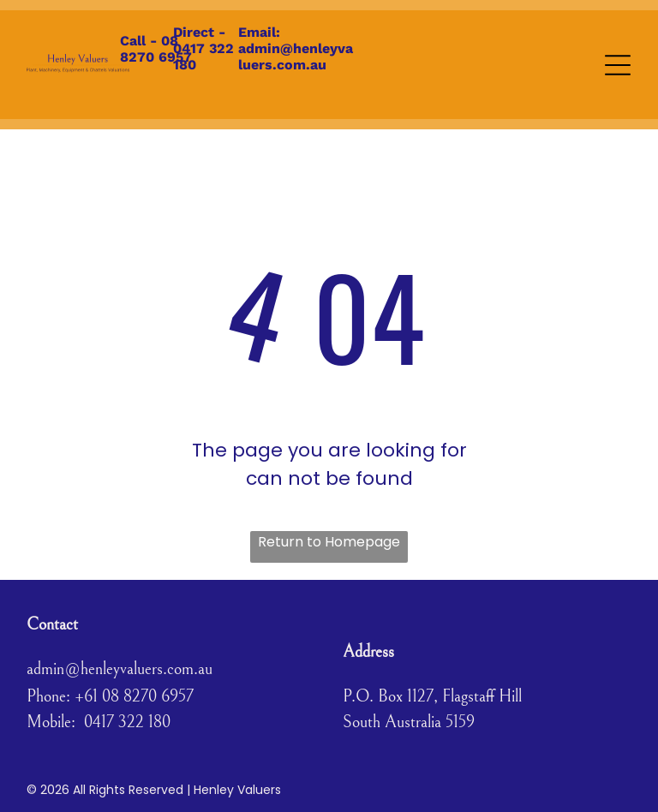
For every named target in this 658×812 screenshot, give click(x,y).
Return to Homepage (329, 542)
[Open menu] (618, 65)
